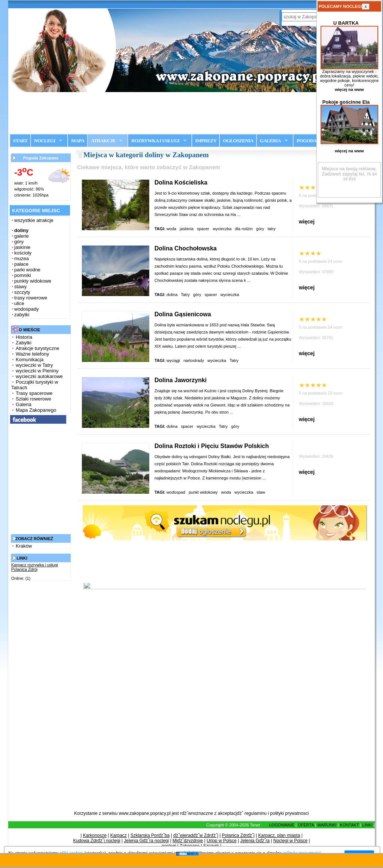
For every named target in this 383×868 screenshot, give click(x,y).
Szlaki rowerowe (33, 399)
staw (261, 492)
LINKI (368, 825)
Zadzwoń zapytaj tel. (350, 171)
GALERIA (270, 141)
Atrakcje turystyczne (37, 348)
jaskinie (22, 247)
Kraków (24, 546)
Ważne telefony (32, 354)
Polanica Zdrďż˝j (238, 835)
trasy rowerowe (31, 298)
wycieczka (222, 229)
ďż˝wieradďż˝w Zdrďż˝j (196, 835)
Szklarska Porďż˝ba (150, 835)
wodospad (176, 492)
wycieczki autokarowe (39, 376)
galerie (22, 236)
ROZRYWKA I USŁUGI (155, 141)
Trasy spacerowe (34, 393)
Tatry (185, 295)
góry (19, 242)
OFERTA (306, 825)
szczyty (22, 292)
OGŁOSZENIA (238, 141)
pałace (21, 264)
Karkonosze (95, 835)
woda (171, 229)
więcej (307, 222)
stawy (20, 287)
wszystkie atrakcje (34, 220)
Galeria (24, 404)
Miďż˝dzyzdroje (188, 841)
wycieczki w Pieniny (37, 371)
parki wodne (27, 270)
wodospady (27, 309)
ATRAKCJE (103, 141)
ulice (19, 303)
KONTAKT (350, 825)
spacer (203, 229)
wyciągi (173, 360)
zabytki (22, 315)
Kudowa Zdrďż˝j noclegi (96, 841)
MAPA (78, 141)
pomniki (23, 275)
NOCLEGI (45, 141)
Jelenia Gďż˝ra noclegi (146, 841)
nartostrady (194, 360)
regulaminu (256, 813)
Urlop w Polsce (221, 841)
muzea (22, 258)
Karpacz (119, 835)
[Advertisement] (191, 113)
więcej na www (349, 89)
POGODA (307, 141)
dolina (172, 295)
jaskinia (187, 229)
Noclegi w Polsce (290, 841)
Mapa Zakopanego (36, 410)
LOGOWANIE (282, 825)
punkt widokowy (203, 492)
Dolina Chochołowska (186, 248)
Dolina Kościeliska (181, 182)
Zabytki (24, 343)
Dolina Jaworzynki (181, 380)
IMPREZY (206, 141)
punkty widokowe (33, 281)
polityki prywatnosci (289, 813)
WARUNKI (327, 825)
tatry (272, 229)
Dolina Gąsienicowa (183, 314)
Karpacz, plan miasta (279, 835)
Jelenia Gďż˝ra (255, 841)
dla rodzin (244, 229)
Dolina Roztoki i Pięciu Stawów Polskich (212, 446)
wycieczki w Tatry (34, 365)
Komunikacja (30, 360)
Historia (24, 337)
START (20, 141)
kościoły (23, 253)
